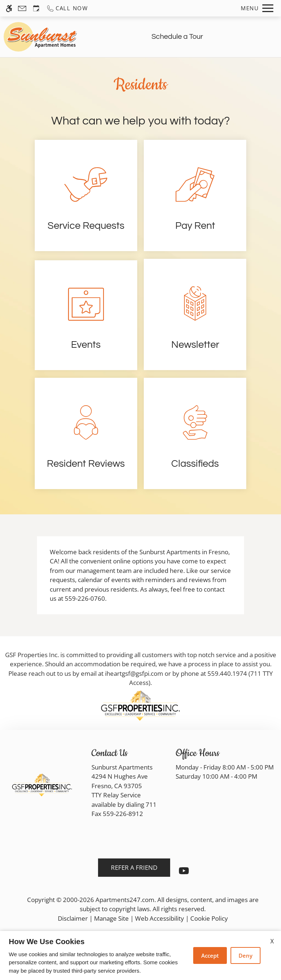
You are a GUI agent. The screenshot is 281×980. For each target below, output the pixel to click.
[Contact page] (22, 8)
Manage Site (111, 918)
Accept (210, 955)
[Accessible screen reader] (9, 8)
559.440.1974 (227, 673)
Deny (246, 955)
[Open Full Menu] (257, 8)
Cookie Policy (209, 918)
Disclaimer (73, 918)
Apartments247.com (125, 900)
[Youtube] (184, 874)
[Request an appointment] (36, 8)
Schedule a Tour (177, 37)
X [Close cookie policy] (272, 941)
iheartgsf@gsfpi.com (134, 673)
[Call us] (67, 8)
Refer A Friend (134, 867)
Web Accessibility (160, 918)
